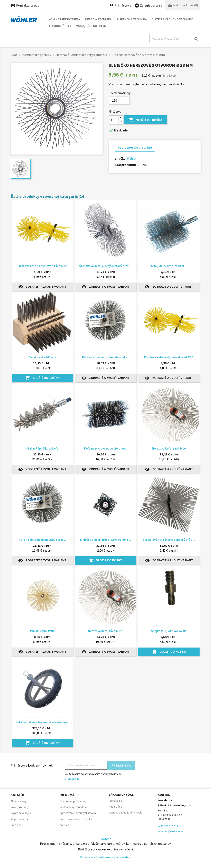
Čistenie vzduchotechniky (172, 19)
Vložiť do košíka (146, 120)
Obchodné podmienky (73, 801)
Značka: (121, 158)
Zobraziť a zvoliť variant (42, 287)
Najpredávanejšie (21, 813)
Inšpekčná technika (132, 19)
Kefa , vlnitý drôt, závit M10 (169, 266)
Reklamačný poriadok (73, 807)
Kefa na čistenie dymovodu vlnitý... (106, 357)
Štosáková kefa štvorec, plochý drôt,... (169, 540)
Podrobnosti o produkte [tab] (135, 147)
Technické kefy (60, 26)
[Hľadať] (175, 38)
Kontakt (64, 825)
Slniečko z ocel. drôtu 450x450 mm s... (105, 540)
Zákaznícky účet (122, 795)
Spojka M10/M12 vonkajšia (169, 631)
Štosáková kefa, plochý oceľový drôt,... (106, 266)
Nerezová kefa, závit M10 (169, 448)
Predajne (16, 825)
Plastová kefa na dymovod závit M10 (169, 357)
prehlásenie (72, 779)
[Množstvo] (114, 120)
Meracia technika (98, 19)
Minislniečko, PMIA (42, 631)
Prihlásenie (115, 801)
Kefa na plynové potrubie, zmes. (105, 448)
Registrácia (116, 807)
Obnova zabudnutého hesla (125, 812)
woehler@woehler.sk (171, 831)
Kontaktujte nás (25, 5)
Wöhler (132, 159)
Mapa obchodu (20, 819)
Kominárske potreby (64, 19)
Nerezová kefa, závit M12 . (106, 631)
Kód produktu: (125, 165)
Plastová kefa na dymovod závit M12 (42, 266)
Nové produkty (20, 807)
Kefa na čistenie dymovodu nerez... (42, 540)
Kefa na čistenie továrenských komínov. (42, 722)
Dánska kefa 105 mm (42, 357)
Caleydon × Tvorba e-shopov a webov (106, 857)
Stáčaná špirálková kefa (42, 448)
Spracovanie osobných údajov (78, 813)
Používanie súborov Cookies (77, 819)
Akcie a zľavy (19, 801)
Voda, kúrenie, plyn (91, 26)
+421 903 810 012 (168, 826)
